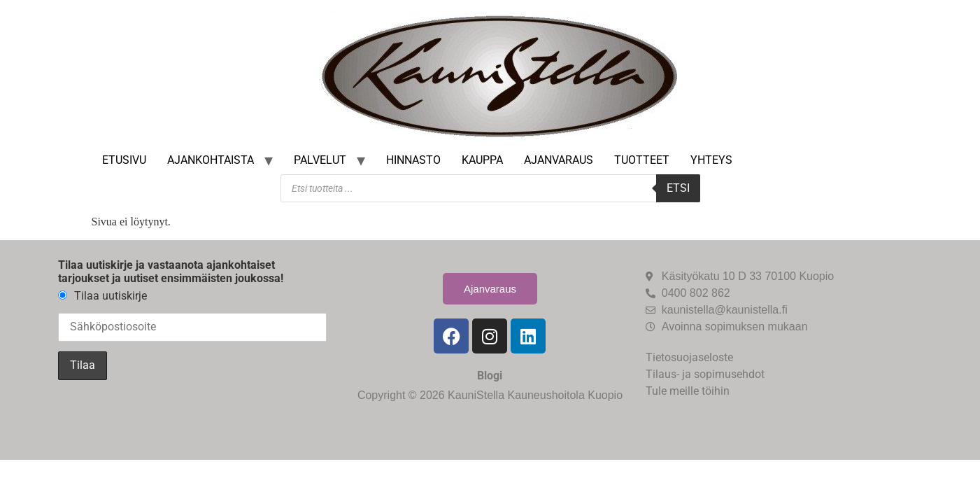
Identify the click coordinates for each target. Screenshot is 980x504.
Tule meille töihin (688, 391)
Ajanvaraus (559, 160)
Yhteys (711, 160)
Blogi (490, 376)
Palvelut (320, 160)
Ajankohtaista (211, 160)
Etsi (678, 188)
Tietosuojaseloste (689, 357)
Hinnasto (413, 160)
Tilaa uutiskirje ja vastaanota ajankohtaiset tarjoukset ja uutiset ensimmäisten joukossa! (171, 272)
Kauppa (482, 160)
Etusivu (124, 160)
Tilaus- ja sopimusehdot (705, 374)
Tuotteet (642, 160)
